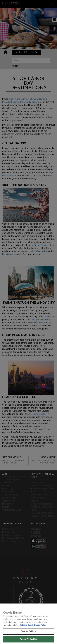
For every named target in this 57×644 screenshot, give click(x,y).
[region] (28, 624)
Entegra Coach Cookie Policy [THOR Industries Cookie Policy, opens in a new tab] (33, 625)
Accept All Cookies (28, 639)
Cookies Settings (28, 631)
